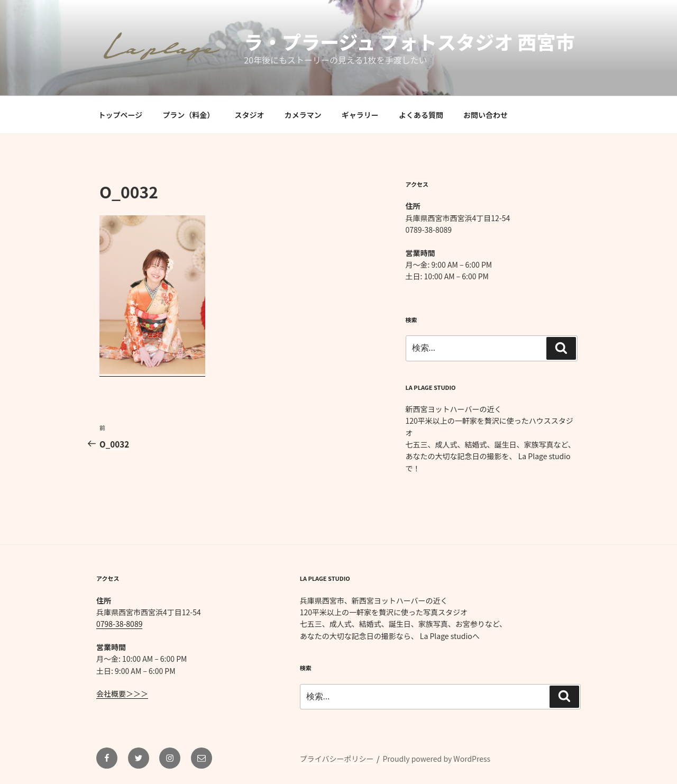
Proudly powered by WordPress (436, 759)
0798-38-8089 (119, 624)
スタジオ (250, 115)
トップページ (121, 115)
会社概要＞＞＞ (122, 694)
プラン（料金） (188, 115)
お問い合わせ (486, 115)
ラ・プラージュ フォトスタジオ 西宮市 (409, 41)
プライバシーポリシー (337, 759)
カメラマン (303, 115)
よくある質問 (421, 115)
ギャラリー (360, 115)
